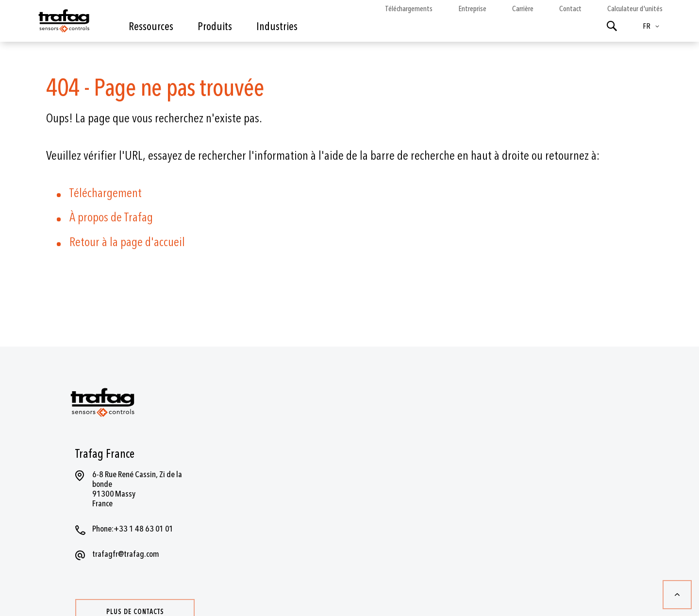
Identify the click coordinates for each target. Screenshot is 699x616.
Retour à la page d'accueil (127, 242)
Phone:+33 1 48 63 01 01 (133, 529)
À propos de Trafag (111, 217)
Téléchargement (106, 193)
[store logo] (63, 23)
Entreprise (472, 9)
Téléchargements (409, 9)
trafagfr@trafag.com (126, 554)
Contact (570, 9)
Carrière (523, 9)
